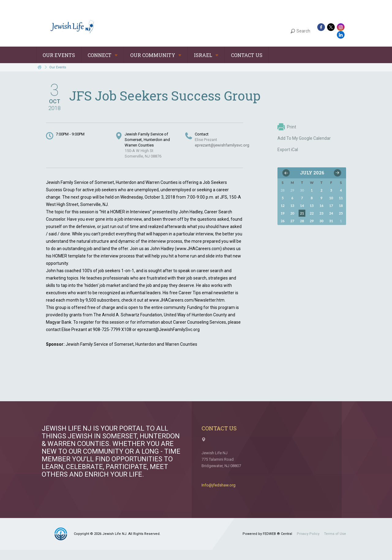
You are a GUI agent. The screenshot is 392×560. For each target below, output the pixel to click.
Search (300, 31)
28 (302, 221)
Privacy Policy (308, 534)
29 (312, 221)
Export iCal (288, 150)
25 (341, 213)
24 (331, 213)
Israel (206, 55)
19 (283, 213)
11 (341, 198)
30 (321, 221)
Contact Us (247, 55)
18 (341, 206)
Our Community (156, 55)
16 (321, 206)
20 (292, 213)
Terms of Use (335, 534)
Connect (103, 55)
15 (312, 206)
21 (302, 213)
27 (292, 221)
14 (302, 206)
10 (331, 198)
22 (312, 213)
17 (331, 206)
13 (292, 206)
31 (331, 221)
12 (283, 206)
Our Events (59, 55)
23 (321, 213)
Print (287, 127)
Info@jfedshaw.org (219, 485)
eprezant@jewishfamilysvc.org (222, 145)
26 (283, 221)
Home (40, 67)
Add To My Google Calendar (304, 138)
